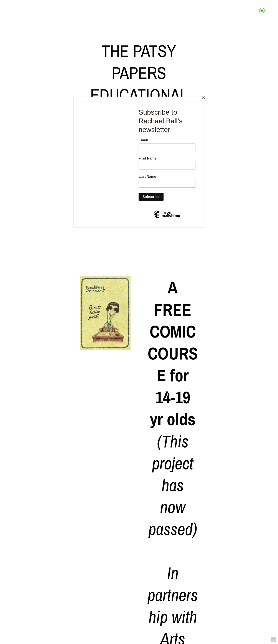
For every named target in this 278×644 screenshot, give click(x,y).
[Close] (204, 98)
